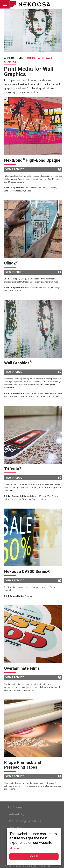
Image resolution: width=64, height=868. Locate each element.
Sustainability (16, 814)
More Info (15, 848)
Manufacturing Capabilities (24, 821)
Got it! (34, 856)
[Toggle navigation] (5, 4)
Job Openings (16, 807)
